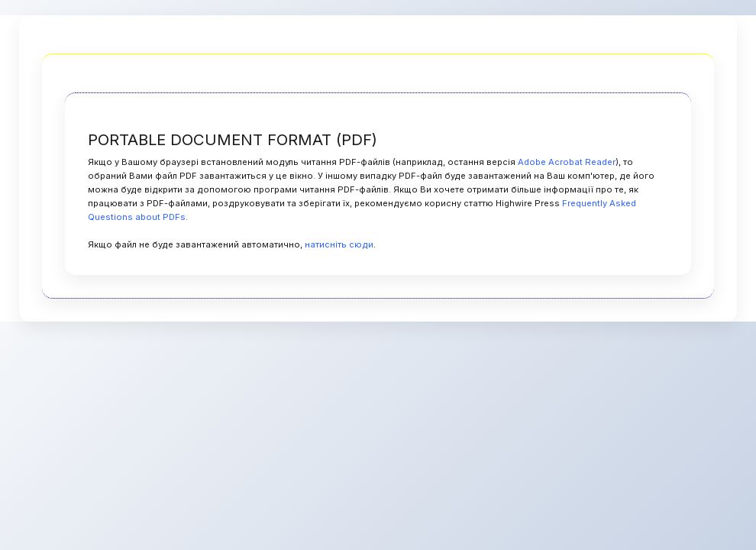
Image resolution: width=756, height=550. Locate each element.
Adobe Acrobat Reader (567, 162)
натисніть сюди (339, 244)
